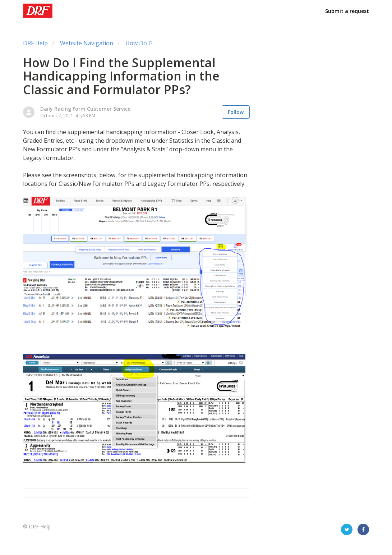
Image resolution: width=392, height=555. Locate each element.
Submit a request (347, 11)
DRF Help (35, 43)
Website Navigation (87, 43)
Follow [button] (236, 112)
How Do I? (139, 43)
